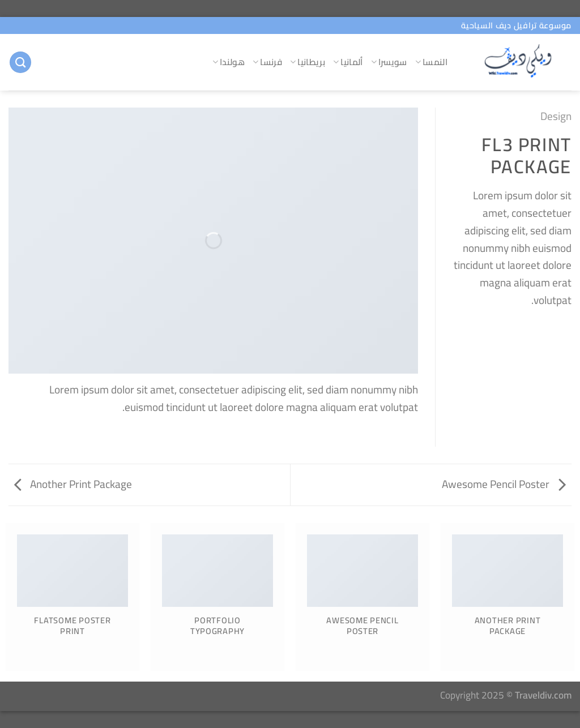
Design (556, 116)
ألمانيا (348, 62)
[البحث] (20, 63)
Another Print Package (73, 484)
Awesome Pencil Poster (504, 484)
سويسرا (389, 62)
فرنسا (267, 62)
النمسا (431, 62)
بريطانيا (308, 62)
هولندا (229, 62)
